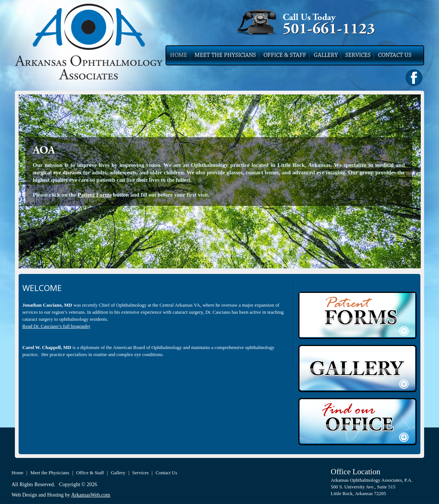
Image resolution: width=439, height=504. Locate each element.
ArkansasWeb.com (91, 495)
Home (179, 55)
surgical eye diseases (57, 172)
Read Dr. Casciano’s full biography (56, 326)
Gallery (326, 55)
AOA (44, 151)
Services (358, 55)
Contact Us (395, 55)
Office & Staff (285, 55)
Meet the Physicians (225, 55)
